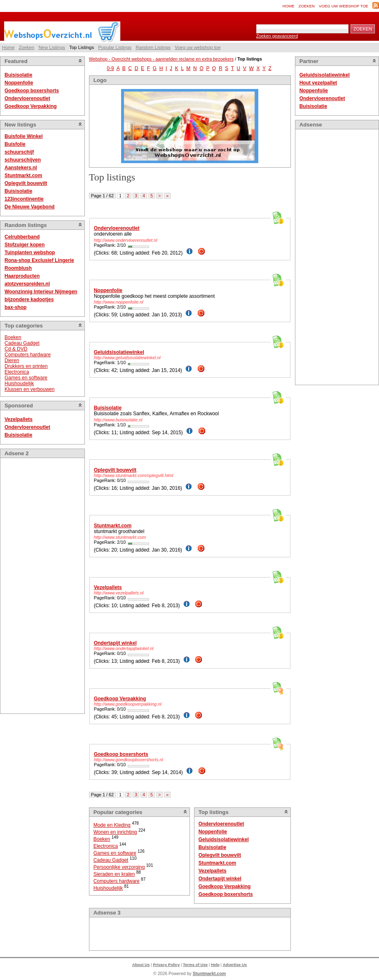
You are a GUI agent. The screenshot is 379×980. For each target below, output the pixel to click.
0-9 (110, 68)
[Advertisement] (37, 586)
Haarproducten (22, 276)
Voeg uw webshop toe (344, 6)
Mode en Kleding (112, 825)
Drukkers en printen (26, 366)
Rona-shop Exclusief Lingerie (39, 260)
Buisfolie (15, 144)
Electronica (17, 372)
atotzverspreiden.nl (27, 284)
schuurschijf (19, 152)
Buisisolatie (18, 75)
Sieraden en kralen (114, 874)
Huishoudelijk (19, 384)
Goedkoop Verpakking (31, 106)
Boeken (13, 337)
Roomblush (18, 268)
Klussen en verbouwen (29, 389)
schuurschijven (23, 160)
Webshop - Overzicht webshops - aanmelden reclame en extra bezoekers (161, 59)
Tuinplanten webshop (30, 253)
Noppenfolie (19, 83)
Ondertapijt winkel (115, 643)
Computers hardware (28, 355)
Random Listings (153, 47)
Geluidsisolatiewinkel (119, 352)
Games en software (26, 378)
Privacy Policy (166, 965)
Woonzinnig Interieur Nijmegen (41, 292)
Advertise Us (235, 965)
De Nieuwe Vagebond (29, 207)
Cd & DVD (16, 349)
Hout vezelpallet (318, 83)
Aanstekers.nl (21, 168)
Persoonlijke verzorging (119, 867)
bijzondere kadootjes (29, 299)
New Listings (52, 47)
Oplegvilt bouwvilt (26, 183)
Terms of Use (195, 965)
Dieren (12, 360)
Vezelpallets (19, 419)
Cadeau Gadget (22, 343)
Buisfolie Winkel (24, 136)
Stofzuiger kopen (25, 245)
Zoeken (307, 6)
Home (289, 6)
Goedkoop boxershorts (32, 91)
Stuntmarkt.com (23, 175)
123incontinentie (24, 199)
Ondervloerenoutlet (27, 98)
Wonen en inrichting (115, 832)
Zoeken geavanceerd (277, 36)
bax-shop (15, 307)
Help (215, 965)
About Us (141, 965)
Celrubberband (22, 237)
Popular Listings (115, 47)
